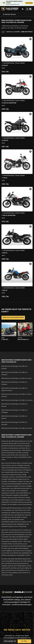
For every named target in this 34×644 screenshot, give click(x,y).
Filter (24, 641)
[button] (17, 55)
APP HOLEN (29, 3)
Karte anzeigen (10, 641)
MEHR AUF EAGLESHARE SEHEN (13, 318)
